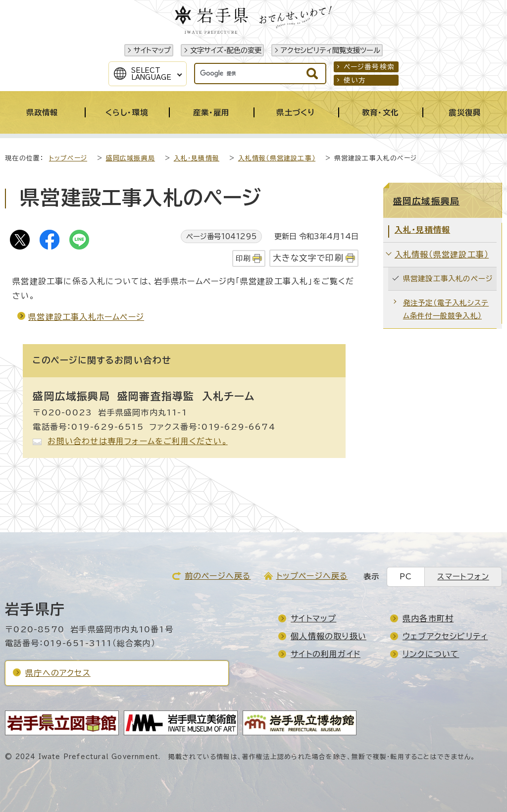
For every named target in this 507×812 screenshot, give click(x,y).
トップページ (68, 158)
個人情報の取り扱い (329, 636)
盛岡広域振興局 (130, 158)
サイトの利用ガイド (326, 654)
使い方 (355, 80)
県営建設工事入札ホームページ (86, 317)
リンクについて (431, 654)
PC (406, 577)
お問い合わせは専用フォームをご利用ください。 (137, 441)
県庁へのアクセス (58, 673)
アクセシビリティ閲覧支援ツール (330, 50)
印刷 (243, 258)
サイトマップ (152, 50)
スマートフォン (463, 577)
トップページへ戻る (312, 576)
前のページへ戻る (218, 576)
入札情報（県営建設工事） (277, 158)
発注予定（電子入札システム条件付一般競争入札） (446, 309)
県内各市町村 (428, 618)
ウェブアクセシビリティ (445, 636)
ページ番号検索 (369, 67)
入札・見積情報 (197, 158)
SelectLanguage (151, 74)
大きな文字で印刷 (308, 258)
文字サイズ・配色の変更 (226, 50)
